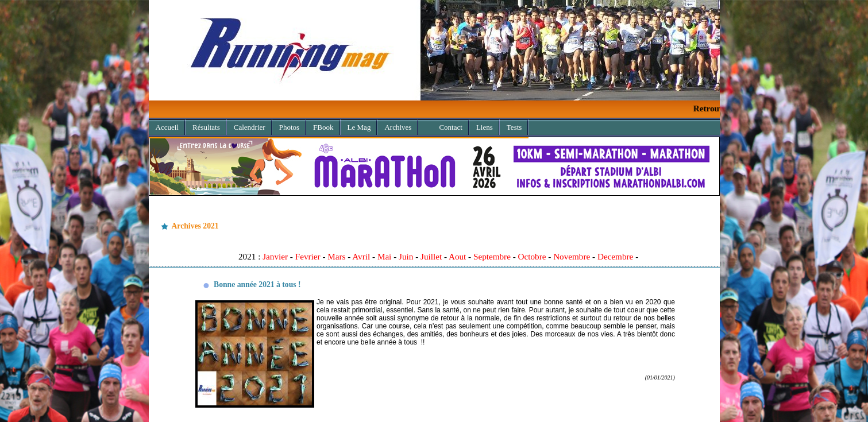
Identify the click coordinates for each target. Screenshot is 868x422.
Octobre (532, 256)
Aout (457, 256)
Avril (361, 256)
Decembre (615, 256)
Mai (384, 256)
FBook (323, 127)
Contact (450, 127)
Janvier (275, 256)
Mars (336, 256)
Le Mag (359, 127)
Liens (485, 127)
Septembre (492, 256)
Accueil (167, 127)
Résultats (206, 127)
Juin (406, 256)
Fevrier (308, 256)
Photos (289, 127)
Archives (394, 125)
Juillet (431, 256)
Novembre (572, 256)
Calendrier (250, 127)
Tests (514, 127)
